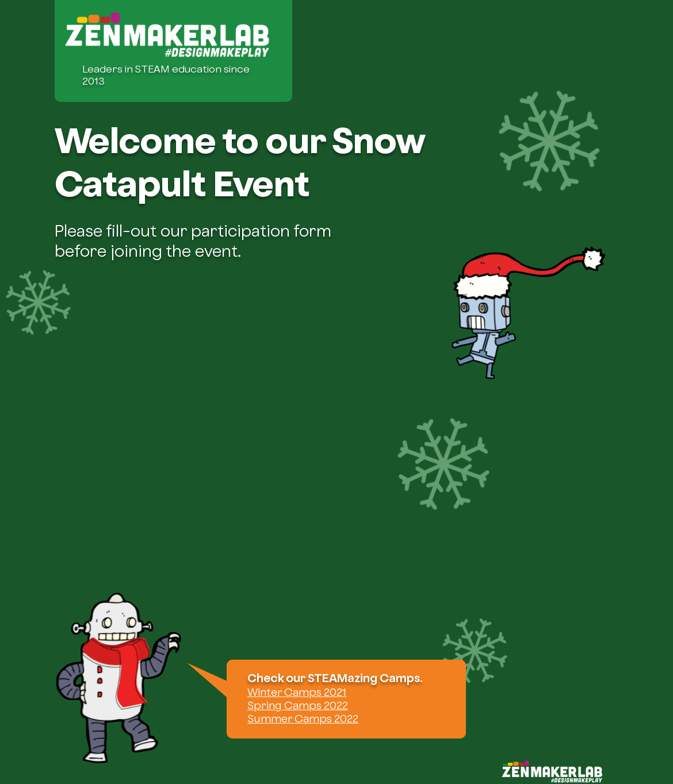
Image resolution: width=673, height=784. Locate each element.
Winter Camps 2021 (297, 692)
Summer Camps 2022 (303, 718)
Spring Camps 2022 (298, 705)
